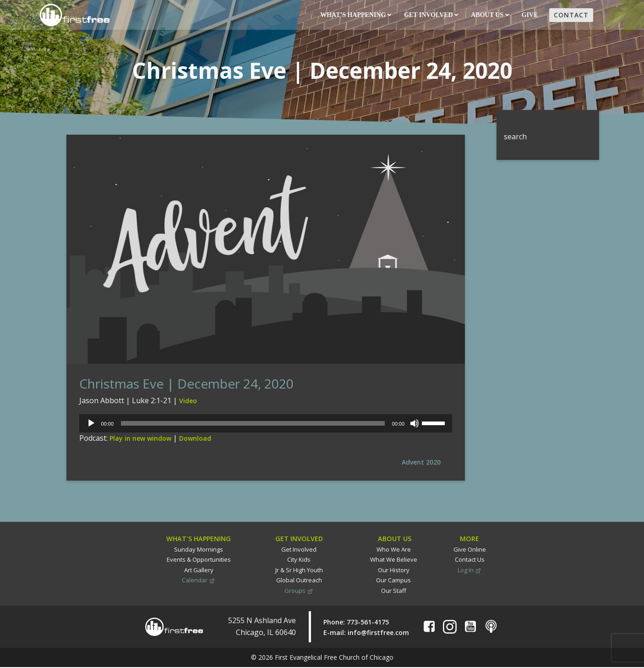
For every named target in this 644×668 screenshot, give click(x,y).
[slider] (253, 427)
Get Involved (431, 15)
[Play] (91, 427)
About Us (489, 15)
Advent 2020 (421, 465)
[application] (265, 427)
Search (507, 115)
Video (188, 404)
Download (195, 441)
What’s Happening (355, 15)
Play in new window (140, 441)
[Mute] (414, 427)
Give (530, 15)
